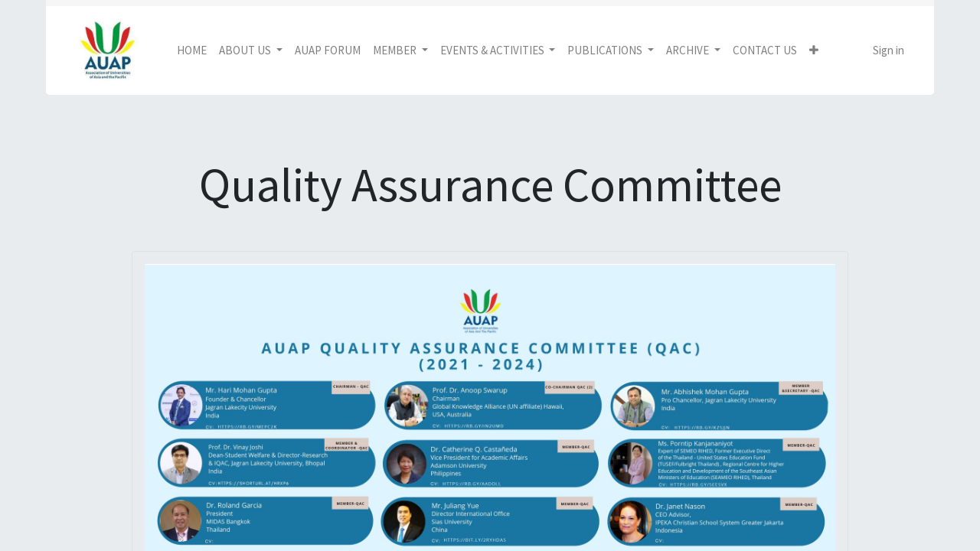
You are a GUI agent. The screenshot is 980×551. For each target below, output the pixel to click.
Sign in (889, 50)
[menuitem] (192, 51)
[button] (814, 51)
